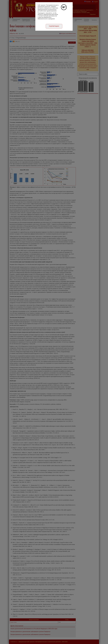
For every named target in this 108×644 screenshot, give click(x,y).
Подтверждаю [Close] (54, 26)
